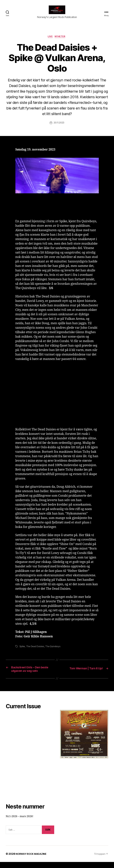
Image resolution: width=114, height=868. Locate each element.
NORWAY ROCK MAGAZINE (32, 860)
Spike (22, 651)
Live (50, 41)
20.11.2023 (59, 127)
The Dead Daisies (36, 651)
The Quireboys (54, 651)
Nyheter (61, 41)
